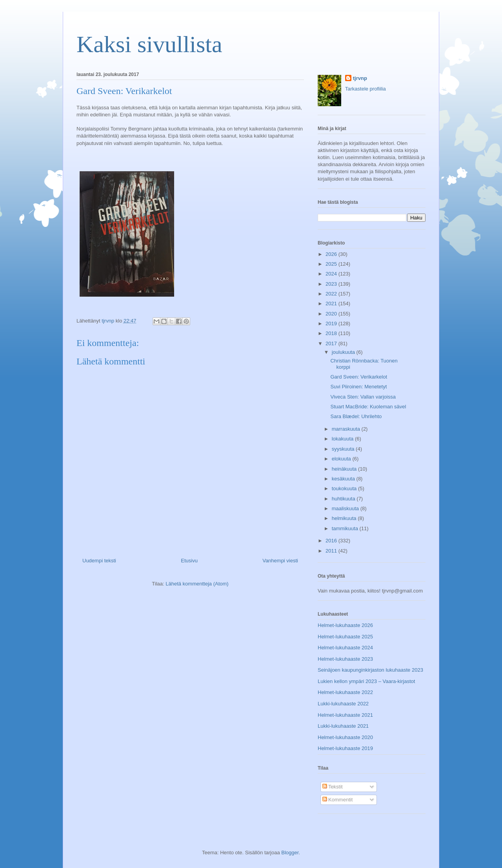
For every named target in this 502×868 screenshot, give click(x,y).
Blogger (290, 853)
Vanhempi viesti (280, 561)
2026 (332, 254)
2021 (332, 304)
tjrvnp (360, 78)
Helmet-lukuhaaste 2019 (345, 748)
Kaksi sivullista (149, 44)
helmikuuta (345, 518)
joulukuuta (344, 352)
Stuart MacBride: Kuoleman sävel (368, 407)
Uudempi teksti (99, 561)
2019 (332, 323)
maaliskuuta (346, 508)
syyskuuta (344, 449)
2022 (332, 294)
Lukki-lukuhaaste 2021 (343, 726)
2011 (332, 551)
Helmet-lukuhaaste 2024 (345, 648)
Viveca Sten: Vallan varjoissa (363, 397)
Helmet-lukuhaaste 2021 (345, 715)
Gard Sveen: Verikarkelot (359, 377)
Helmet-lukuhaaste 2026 (345, 625)
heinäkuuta (345, 469)
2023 (332, 284)
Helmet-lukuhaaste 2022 (345, 692)
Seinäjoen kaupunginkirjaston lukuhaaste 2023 (370, 670)
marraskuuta (347, 429)
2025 (332, 264)
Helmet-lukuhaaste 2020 (345, 737)
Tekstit (333, 787)
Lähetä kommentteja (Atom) (197, 584)
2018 (332, 333)
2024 (332, 274)
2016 (332, 541)
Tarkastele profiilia (366, 89)
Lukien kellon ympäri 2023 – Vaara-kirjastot (366, 681)
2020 (332, 314)
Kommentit (338, 800)
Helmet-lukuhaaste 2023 (345, 659)
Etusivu (189, 561)
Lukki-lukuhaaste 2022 (343, 704)
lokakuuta (343, 439)
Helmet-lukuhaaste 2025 (345, 637)
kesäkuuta (344, 479)
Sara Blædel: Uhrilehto (356, 416)
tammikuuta (346, 528)
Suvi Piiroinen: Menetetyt (358, 387)
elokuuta (342, 459)
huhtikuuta (344, 499)
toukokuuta (345, 488)
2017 (332, 343)
